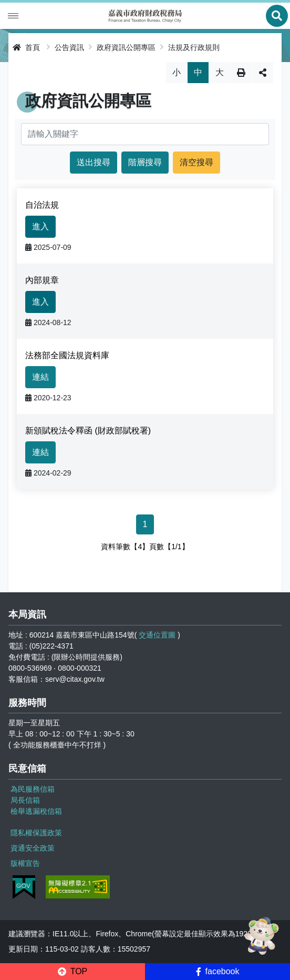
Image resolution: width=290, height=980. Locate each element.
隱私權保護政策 (36, 833)
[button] (72, 972)
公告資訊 (69, 47)
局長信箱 (25, 800)
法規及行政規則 (194, 47)
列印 (241, 73)
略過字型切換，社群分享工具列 (145, 62)
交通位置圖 (157, 635)
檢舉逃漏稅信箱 (36, 811)
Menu (13, 16)
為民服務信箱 (33, 789)
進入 (40, 226)
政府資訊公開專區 (126, 47)
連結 (40, 377)
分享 (263, 73)
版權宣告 (25, 863)
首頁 (26, 47)
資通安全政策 (33, 848)
